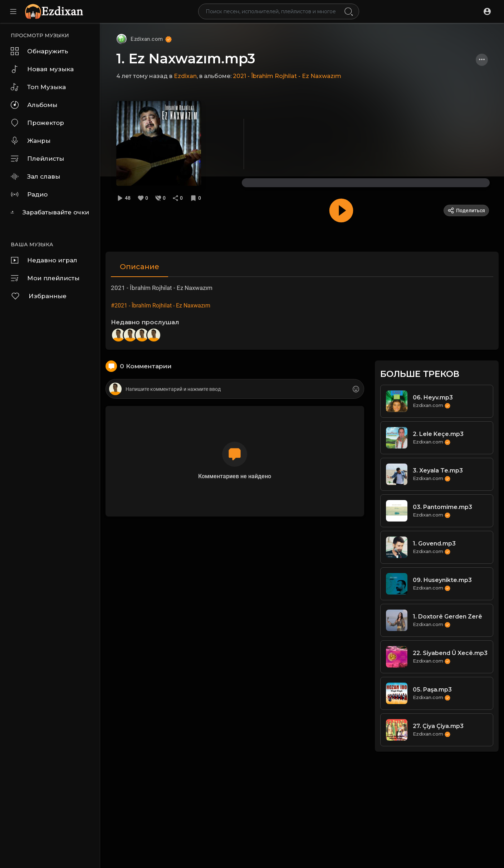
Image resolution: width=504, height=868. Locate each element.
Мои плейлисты (45, 278)
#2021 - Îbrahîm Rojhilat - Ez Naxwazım (161, 306)
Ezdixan (185, 76)
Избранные (39, 296)
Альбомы (34, 105)
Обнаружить (39, 51)
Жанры (31, 141)
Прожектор (37, 123)
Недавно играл (44, 260)
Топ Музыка (38, 87)
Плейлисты (37, 159)
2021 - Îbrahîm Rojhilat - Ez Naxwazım (287, 76)
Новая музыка (42, 69)
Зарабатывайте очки (50, 212)
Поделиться (466, 210)
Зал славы (35, 176)
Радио (29, 194)
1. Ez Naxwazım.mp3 (186, 59)
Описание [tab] (140, 267)
